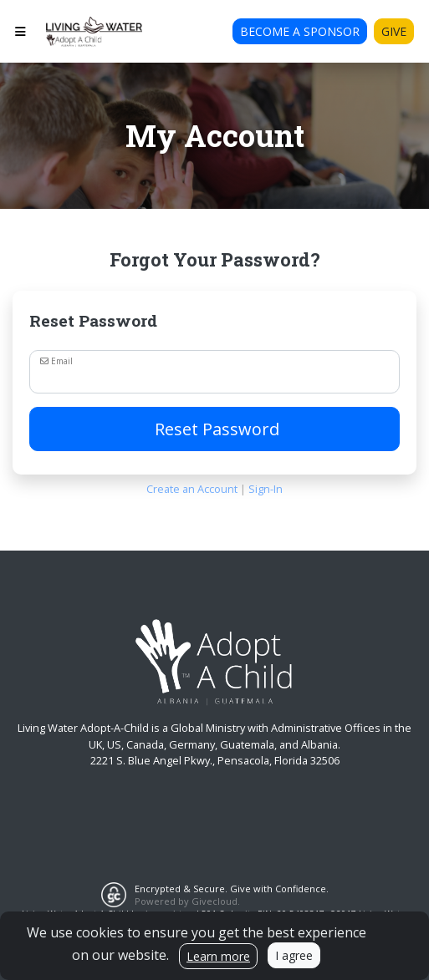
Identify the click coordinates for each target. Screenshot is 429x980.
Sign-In (266, 489)
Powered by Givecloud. (187, 901)
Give (394, 31)
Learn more (218, 956)
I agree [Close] (294, 955)
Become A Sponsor (300, 31)
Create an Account (192, 489)
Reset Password (215, 429)
